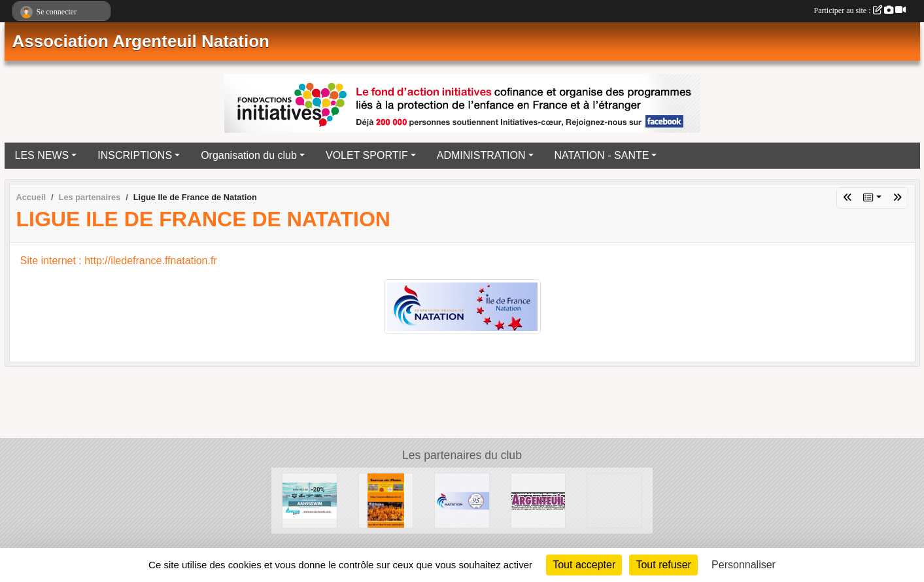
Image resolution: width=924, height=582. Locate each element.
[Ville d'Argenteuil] (539, 500)
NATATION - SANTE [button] (602, 155)
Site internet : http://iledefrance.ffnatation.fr (119, 261)
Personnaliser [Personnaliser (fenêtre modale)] (744, 565)
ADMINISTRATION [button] (481, 155)
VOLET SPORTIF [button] (367, 155)
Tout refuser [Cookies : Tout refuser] (663, 565)
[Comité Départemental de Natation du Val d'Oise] (462, 500)
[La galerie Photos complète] (386, 500)
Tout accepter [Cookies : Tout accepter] (584, 565)
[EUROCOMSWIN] (310, 500)
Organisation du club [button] (249, 155)
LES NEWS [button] (42, 155)
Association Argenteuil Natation (141, 41)
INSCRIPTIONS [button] (135, 155)
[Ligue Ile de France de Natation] (614, 500)
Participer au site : (860, 10)
